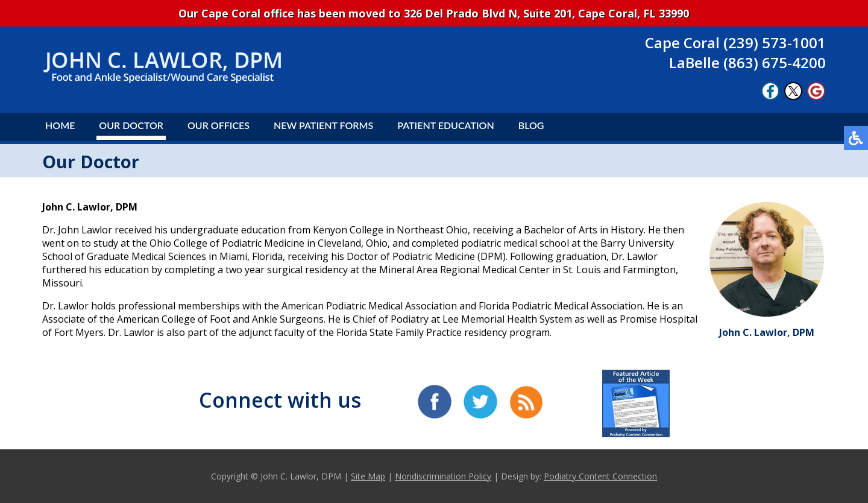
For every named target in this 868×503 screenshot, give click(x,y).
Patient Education (446, 125)
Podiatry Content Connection (600, 476)
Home (60, 125)
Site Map (368, 476)
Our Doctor (131, 125)
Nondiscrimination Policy (443, 476)
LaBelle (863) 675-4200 (747, 62)
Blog (531, 125)
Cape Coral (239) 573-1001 (735, 43)
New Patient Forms (323, 125)
